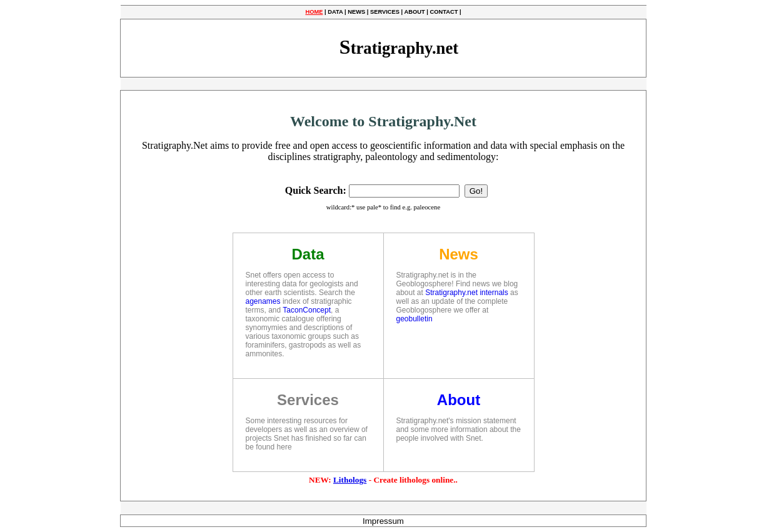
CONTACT (444, 12)
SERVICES (385, 12)
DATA (335, 12)
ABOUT (414, 12)
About (459, 400)
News (459, 254)
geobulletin (415, 319)
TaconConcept (307, 310)
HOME (314, 12)
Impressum (383, 521)
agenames (263, 301)
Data (308, 254)
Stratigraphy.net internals (467, 293)
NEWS (356, 12)
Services (308, 400)
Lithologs (350, 480)
